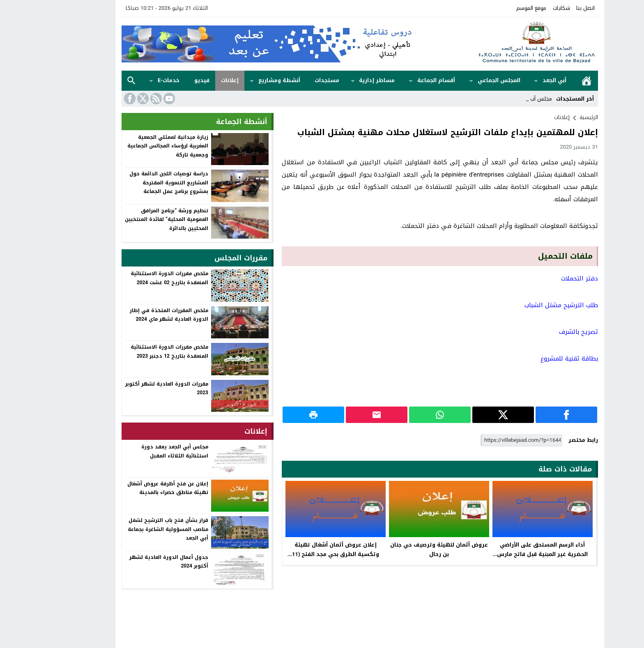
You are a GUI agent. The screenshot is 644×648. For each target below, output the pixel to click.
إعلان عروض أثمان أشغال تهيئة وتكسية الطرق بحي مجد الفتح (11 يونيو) (298, 554)
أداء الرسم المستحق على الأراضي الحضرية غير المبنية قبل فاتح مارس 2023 (505, 554)
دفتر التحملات (542, 278)
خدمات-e (131, 80)
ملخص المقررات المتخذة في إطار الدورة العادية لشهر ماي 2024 (131, 315)
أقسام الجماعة (398, 80)
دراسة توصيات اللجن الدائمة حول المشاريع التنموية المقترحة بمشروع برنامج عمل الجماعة (131, 183)
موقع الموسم (493, 8)
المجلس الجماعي (461, 80)
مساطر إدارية (339, 80)
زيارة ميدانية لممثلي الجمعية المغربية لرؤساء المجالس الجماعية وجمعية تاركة (130, 146)
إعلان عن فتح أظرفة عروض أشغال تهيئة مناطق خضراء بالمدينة (130, 488)
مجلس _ (505, 99)
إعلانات (192, 80)
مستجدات (289, 80)
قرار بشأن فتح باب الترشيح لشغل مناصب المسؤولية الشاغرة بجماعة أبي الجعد (130, 529)
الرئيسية (549, 81)
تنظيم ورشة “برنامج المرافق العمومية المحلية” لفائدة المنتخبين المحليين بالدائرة (129, 219)
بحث (94, 81)
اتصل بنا (548, 8)
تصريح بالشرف (541, 332)
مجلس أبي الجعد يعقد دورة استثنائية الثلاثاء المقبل (137, 451)
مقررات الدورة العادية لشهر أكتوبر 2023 (129, 388)
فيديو (164, 80)
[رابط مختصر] (484, 440)
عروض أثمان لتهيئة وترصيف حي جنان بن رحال (401, 549)
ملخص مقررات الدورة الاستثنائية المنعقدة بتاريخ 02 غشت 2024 (132, 278)
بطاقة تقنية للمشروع (531, 358)
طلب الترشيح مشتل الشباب (523, 305)
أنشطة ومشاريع (241, 80)
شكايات (524, 8)
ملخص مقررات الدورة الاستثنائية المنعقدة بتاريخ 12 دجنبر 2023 (132, 352)
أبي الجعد (517, 80)
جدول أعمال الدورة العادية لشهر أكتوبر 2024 (131, 562)
